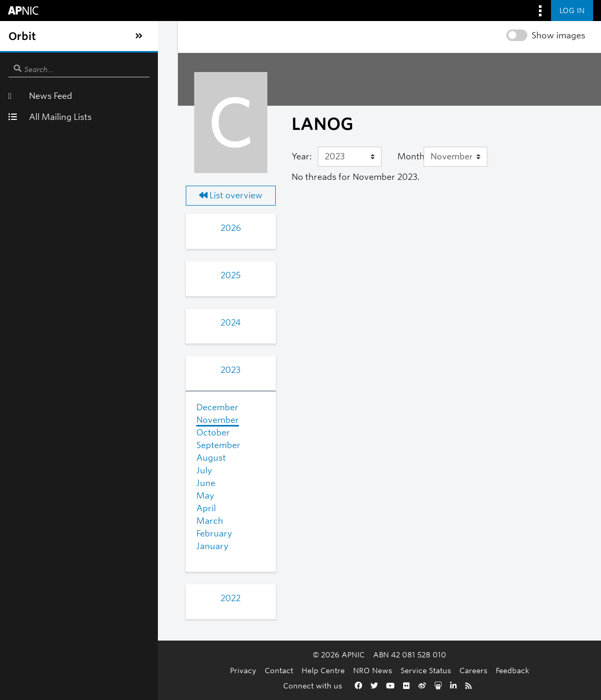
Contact (216, 670)
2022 (103, 598)
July (58, 470)
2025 (103, 275)
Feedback (449, 670)
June (59, 483)
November (71, 420)
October (67, 433)
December (71, 407)
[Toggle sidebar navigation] (19, 36)
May (59, 496)
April (60, 508)
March (63, 521)
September (72, 445)
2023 (103, 370)
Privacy (180, 670)
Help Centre (260, 670)
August (65, 458)
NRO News (309, 670)
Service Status (363, 670)
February (68, 534)
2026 (103, 228)
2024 (103, 323)
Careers (410, 670)
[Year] (263, 157)
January (66, 546)
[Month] (405, 157)
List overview (103, 195)
